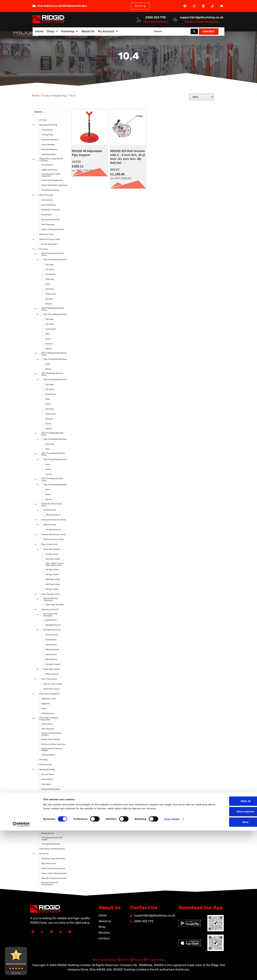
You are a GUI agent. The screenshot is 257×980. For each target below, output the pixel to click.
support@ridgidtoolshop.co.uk (202, 17)
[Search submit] (194, 31)
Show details (172, 968)
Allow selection (230, 961)
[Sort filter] (201, 97)
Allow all (230, 950)
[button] (52, 31)
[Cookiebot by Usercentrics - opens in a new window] (21, 974)
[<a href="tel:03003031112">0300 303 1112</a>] (139, 20)
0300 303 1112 (156, 17)
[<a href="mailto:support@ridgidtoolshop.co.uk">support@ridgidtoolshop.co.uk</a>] (175, 20)
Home (36, 96)
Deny (230, 971)
